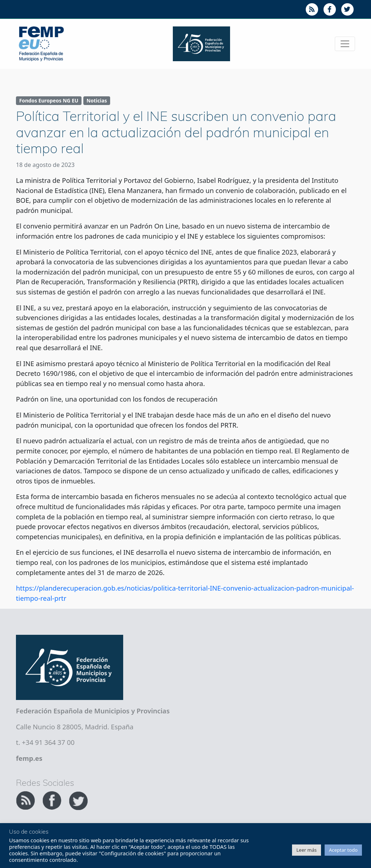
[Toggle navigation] (345, 44)
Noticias (97, 100)
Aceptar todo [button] (343, 850)
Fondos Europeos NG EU (49, 100)
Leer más (307, 850)
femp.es (29, 758)
